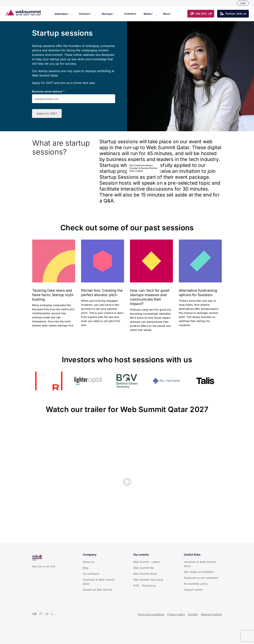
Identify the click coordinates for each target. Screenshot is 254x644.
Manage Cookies (211, 614)
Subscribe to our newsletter (201, 578)
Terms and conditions (151, 614)
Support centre (193, 590)
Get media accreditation (199, 572)
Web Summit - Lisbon (147, 562)
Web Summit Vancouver (148, 580)
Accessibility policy (196, 584)
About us (88, 562)
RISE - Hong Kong (144, 585)
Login (243, 3)
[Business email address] (74, 99)
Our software (91, 574)
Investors (130, 14)
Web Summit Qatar (145, 574)
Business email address (47, 91)
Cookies (193, 614)
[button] (201, 14)
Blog (86, 568)
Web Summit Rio (144, 568)
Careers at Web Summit (98, 590)
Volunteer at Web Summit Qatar (99, 582)
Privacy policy (176, 614)
